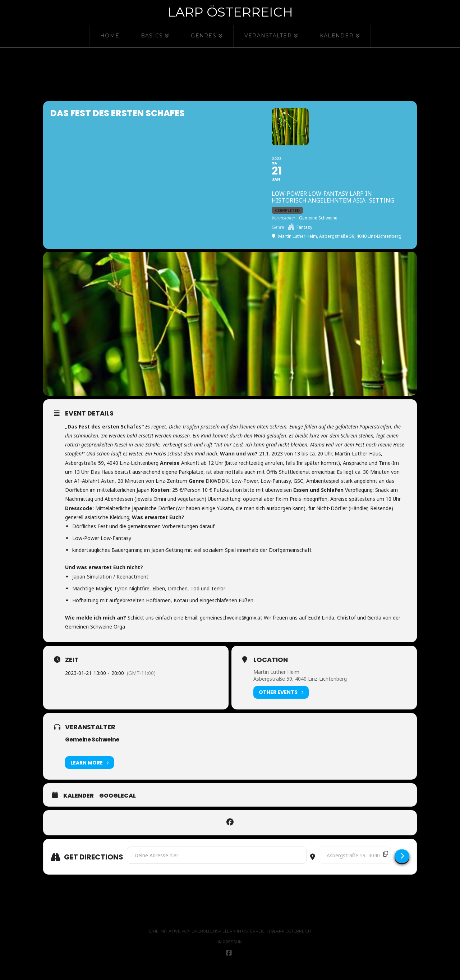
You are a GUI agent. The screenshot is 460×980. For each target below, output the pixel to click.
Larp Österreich (230, 12)
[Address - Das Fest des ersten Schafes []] (217, 866)
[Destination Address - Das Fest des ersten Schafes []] (355, 866)
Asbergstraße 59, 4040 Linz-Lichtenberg (300, 690)
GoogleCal (118, 807)
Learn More (89, 774)
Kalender (79, 807)
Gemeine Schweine (92, 750)
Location (271, 671)
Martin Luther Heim (276, 683)
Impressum (230, 953)
